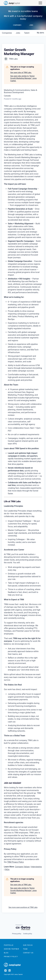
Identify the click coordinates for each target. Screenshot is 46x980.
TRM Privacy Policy (15, 862)
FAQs (7, 870)
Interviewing (36, 867)
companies (7, 33)
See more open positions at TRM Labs (23, 907)
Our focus (28, 945)
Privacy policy (17, 934)
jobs (18, 33)
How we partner (11, 949)
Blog (6, 953)
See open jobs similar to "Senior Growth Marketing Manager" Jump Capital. (23, 78)
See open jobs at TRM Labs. (21, 73)
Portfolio (9, 945)
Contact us (28, 953)
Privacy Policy (11, 957)
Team (25, 949)
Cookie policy (28, 934)
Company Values (22, 867)
